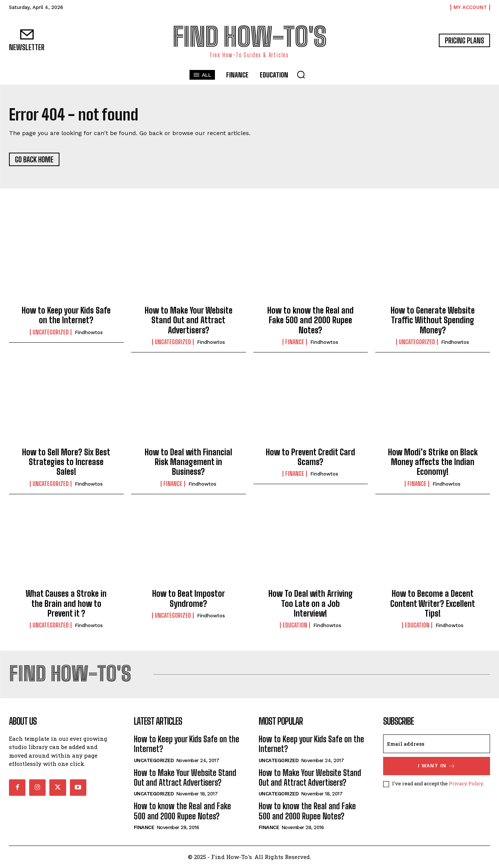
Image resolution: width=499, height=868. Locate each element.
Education (295, 626)
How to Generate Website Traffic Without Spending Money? (433, 321)
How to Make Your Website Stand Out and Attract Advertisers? (189, 321)
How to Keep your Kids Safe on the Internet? (66, 316)
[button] (301, 74)
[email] (437, 744)
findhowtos (89, 332)
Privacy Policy (466, 784)
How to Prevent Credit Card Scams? (310, 457)
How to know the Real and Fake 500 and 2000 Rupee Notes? (310, 321)
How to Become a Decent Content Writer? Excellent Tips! (433, 604)
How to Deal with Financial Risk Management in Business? (188, 462)
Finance (295, 342)
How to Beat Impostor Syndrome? (189, 599)
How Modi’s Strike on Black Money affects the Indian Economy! (433, 462)
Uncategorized (51, 332)
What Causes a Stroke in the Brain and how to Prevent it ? (66, 604)
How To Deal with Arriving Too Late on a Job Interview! (311, 604)
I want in (437, 766)
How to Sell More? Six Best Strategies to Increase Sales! (66, 462)
